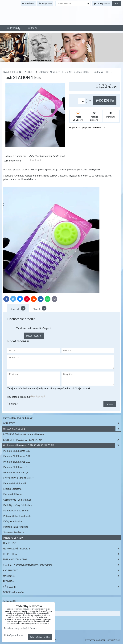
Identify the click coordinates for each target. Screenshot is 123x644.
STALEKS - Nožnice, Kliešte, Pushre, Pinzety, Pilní (62, 565)
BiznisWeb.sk (113, 640)
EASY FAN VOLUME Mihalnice (19, 478)
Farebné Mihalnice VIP (15, 483)
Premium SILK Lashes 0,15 (17, 467)
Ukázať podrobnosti (14, 635)
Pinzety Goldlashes (13, 494)
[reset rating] (32, 396)
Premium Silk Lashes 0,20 (16, 472)
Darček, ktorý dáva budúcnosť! (18, 418)
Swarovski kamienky (14, 532)
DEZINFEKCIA (62, 554)
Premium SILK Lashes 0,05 (17, 451)
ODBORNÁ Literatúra (14, 592)
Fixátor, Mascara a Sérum (16, 510)
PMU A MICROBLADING (62, 559)
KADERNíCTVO (62, 570)
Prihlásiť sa (28, 3)
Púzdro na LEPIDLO (13, 538)
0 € (117, 4)
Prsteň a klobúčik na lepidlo (17, 516)
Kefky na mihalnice (13, 521)
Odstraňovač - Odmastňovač (17, 500)
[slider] (36, 160)
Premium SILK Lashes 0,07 (17, 456)
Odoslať (110, 404)
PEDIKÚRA (8, 581)
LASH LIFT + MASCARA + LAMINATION (62, 440)
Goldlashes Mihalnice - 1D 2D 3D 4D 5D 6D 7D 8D (62, 445)
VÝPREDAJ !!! (62, 587)
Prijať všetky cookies (40, 637)
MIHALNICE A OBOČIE (62, 429)
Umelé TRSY (10, 543)
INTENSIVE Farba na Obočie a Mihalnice (23, 434)
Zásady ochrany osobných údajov (20, 628)
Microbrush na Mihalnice (16, 527)
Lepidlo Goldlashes (13, 489)
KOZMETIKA (62, 423)
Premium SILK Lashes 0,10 (17, 462)
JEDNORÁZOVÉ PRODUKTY (62, 549)
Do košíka (105, 100)
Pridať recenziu (34, 336)
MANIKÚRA (62, 576)
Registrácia (45, 3)
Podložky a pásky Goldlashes (17, 505)
